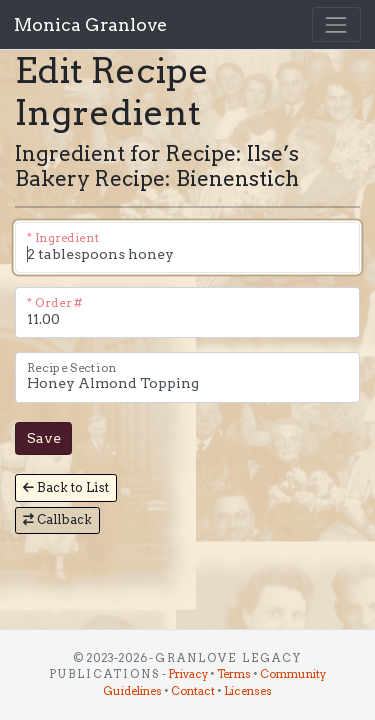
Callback (57, 519)
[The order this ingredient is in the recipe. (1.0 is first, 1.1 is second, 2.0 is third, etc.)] (187, 312)
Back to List (66, 487)
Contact (193, 691)
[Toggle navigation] (336, 24)
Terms (234, 674)
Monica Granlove (90, 24)
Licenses (248, 691)
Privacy (188, 674)
